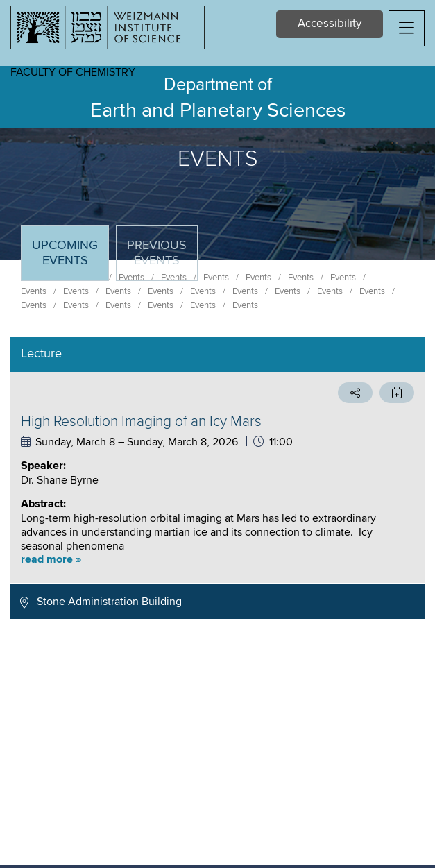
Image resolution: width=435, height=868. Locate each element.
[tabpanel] (217, 478)
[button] (407, 28)
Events (34, 291)
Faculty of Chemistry (73, 72)
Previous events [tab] (157, 253)
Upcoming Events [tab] (70, 259)
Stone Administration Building (109, 602)
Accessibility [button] (330, 24)
